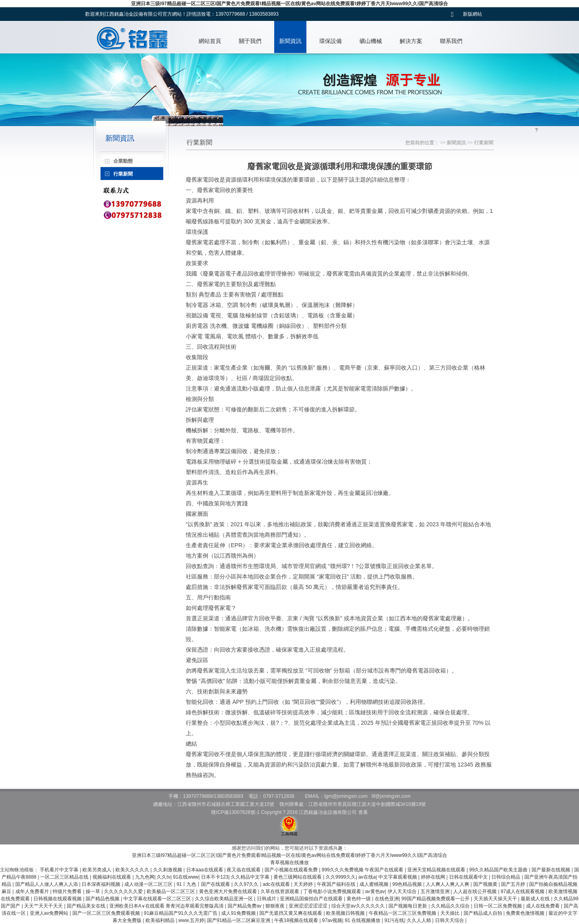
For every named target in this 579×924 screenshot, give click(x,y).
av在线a (367, 877)
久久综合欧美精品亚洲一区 (225, 899)
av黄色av (375, 891)
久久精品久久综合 (451, 906)
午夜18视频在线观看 (297, 920)
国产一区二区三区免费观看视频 (107, 913)
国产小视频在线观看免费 (292, 870)
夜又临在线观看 (244, 870)
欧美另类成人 (98, 870)
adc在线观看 (277, 884)
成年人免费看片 (33, 891)
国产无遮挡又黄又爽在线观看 (291, 913)
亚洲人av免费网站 (50, 913)
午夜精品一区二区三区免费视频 (403, 913)
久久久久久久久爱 (124, 891)
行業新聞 (484, 143)
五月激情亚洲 (436, 891)
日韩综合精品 (506, 877)
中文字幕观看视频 (398, 877)
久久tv (163, 877)
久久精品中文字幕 (251, 877)
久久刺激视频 (168, 870)
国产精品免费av (245, 906)
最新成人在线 (536, 899)
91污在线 (394, 920)
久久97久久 (247, 884)
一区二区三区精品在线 (65, 877)
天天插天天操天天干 (496, 899)
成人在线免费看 (543, 906)
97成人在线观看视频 (523, 891)
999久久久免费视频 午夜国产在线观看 (363, 870)
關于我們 (250, 41)
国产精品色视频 (103, 899)
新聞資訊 (290, 41)
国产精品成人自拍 (484, 913)
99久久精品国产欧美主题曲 (499, 870)
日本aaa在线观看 (205, 870)
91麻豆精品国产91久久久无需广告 (181, 913)
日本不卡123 (215, 877)
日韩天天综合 (450, 920)
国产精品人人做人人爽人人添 (47, 884)
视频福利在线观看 (112, 877)
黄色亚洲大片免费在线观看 (229, 891)
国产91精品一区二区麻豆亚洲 (239, 920)
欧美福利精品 (161, 920)
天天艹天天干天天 (44, 906)
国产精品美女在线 (87, 906)
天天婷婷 (304, 884)
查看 (363, 812)
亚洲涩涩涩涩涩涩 (309, 906)
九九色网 (145, 877)
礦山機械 (371, 41)
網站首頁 (210, 41)
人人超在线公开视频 (475, 891)
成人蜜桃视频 (375, 884)
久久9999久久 (341, 877)
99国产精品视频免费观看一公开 (436, 899)
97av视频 (332, 920)
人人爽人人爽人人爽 (448, 884)
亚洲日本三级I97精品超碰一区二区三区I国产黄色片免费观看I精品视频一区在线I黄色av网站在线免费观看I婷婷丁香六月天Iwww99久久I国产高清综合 (289, 4)
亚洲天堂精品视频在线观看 (437, 870)
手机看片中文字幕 (60, 870)
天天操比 (451, 913)
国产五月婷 (514, 884)
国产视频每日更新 (408, 906)
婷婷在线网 (434, 877)
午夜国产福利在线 (337, 884)
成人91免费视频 (239, 913)
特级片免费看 (68, 891)
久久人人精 (420, 920)
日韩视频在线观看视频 (58, 899)
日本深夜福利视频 (102, 884)
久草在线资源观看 (280, 891)
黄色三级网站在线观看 (298, 877)
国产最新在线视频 (551, 870)
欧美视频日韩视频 (346, 913)
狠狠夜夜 (276, 906)
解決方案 (411, 41)
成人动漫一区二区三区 (149, 884)
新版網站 (472, 14)
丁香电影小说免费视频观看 (333, 891)
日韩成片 (267, 899)
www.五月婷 (192, 920)
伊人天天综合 (403, 891)
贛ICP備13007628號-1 (235, 812)
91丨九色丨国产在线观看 (204, 884)
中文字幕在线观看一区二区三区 (158, 899)
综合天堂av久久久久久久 (359, 906)
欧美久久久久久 (133, 870)
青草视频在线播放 (289, 863)
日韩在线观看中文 (469, 877)
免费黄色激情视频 (526, 913)
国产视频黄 (486, 884)
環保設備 (331, 41)
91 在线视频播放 (363, 920)
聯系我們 (451, 41)
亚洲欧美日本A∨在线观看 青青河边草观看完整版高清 (167, 906)
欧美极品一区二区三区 (171, 891)
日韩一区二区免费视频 (498, 906)
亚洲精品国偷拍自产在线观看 (312, 899)
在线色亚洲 (387, 899)
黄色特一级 (359, 899)
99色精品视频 (408, 884)
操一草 (93, 891)
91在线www (186, 877)
